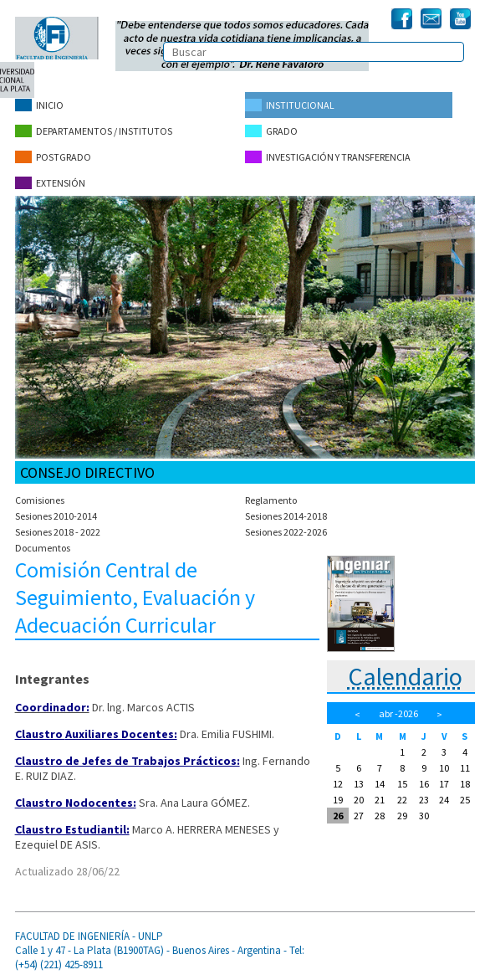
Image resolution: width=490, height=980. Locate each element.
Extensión (50, 183)
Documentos (43, 548)
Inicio (39, 105)
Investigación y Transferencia (328, 157)
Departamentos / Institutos (94, 131)
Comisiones (40, 500)
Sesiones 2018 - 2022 (58, 532)
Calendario (405, 676)
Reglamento (271, 500)
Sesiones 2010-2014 (56, 516)
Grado (271, 131)
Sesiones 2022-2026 (286, 532)
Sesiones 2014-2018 (286, 516)
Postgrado (53, 157)
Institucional (290, 105)
